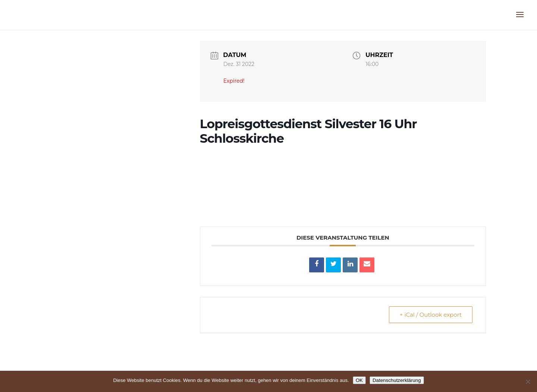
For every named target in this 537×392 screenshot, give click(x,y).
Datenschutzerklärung (397, 380)
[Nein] (528, 382)
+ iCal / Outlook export (431, 315)
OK (359, 380)
